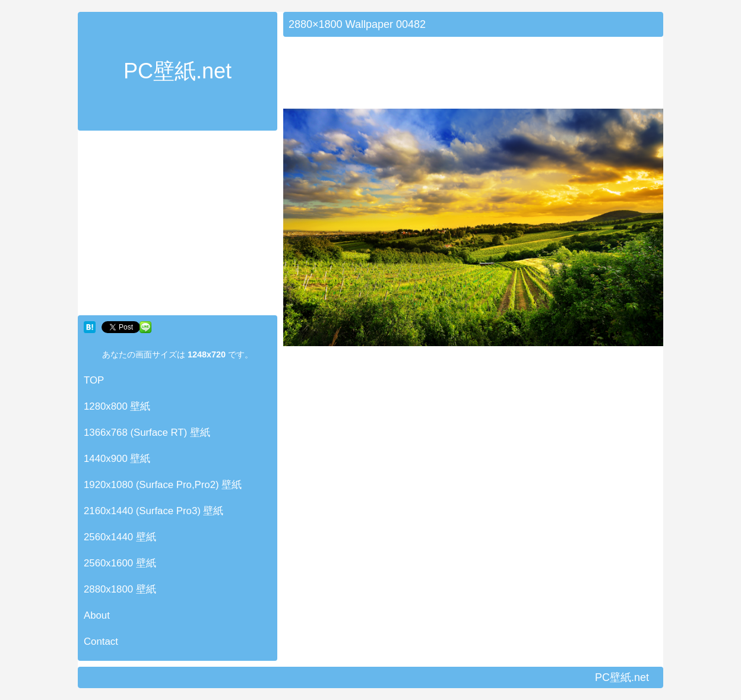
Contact (101, 642)
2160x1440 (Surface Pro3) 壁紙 (154, 511)
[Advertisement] (178, 226)
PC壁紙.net (178, 71)
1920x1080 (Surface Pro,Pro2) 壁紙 (163, 485)
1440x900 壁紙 (117, 459)
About (97, 615)
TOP (94, 380)
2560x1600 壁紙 (120, 563)
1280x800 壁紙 (117, 406)
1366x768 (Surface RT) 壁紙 (147, 433)
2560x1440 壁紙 (120, 537)
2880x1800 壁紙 (120, 589)
